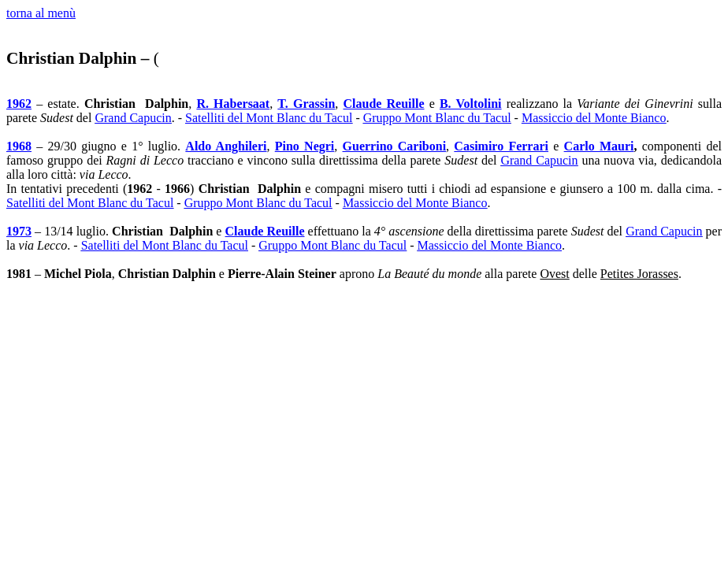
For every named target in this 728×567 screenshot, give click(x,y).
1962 (19, 104)
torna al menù (41, 13)
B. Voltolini (471, 104)
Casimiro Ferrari (501, 146)
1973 (19, 231)
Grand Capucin (133, 118)
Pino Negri (305, 146)
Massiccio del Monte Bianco (594, 118)
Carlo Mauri (599, 146)
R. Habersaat (233, 104)
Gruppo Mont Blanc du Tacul (437, 118)
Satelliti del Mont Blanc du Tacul (269, 118)
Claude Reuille (383, 104)
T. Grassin (306, 104)
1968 (19, 146)
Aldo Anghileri (226, 146)
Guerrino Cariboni (395, 146)
